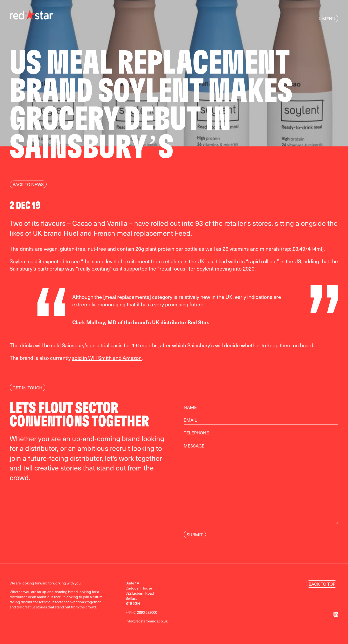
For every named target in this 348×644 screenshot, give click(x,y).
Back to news (28, 184)
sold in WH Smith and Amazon (107, 358)
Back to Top (322, 584)
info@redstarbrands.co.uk (147, 621)
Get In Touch (27, 388)
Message (261, 487)
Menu (329, 19)
